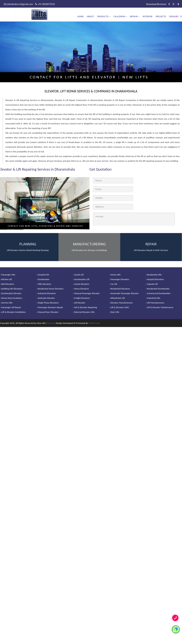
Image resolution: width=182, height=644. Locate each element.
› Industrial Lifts (153, 298)
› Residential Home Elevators (50, 289)
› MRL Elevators (44, 284)
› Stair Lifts (114, 312)
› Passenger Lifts (8, 275)
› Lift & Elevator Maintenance (159, 307)
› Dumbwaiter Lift (81, 279)
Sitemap (52, 323)
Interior (148, 16)
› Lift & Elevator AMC (119, 307)
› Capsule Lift (152, 284)
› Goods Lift (78, 275)
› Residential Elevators (120, 289)
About (90, 16)
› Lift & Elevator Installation (13, 312)
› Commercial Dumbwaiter (158, 293)
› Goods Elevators (81, 284)
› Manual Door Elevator (47, 312)
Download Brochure (156, 4)
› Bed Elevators (7, 284)
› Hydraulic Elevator (46, 298)
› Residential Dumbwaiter (158, 289)
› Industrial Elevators (46, 293)
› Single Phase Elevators (48, 303)
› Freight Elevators (81, 298)
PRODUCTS (103, 16)
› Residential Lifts (154, 275)
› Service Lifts (6, 303)
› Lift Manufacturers (155, 303)
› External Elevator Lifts (84, 312)
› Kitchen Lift (6, 279)
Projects (161, 16)
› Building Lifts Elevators (11, 289)
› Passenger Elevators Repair (50, 307)
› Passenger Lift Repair (10, 307)
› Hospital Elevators (155, 279)
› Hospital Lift (43, 275)
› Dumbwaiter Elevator (11, 293)
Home (81, 16)
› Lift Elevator (79, 303)
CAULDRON (119, 16)
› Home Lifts (115, 275)
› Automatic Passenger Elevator (124, 293)
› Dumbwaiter (43, 279)
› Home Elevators (81, 289)
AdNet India (94, 323)
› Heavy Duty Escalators (11, 298)
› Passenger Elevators (119, 279)
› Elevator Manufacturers (121, 303)
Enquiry (174, 16)
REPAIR (134, 16)
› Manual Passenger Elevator (86, 293)
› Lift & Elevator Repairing (85, 307)
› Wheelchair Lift (117, 298)
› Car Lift (113, 284)
